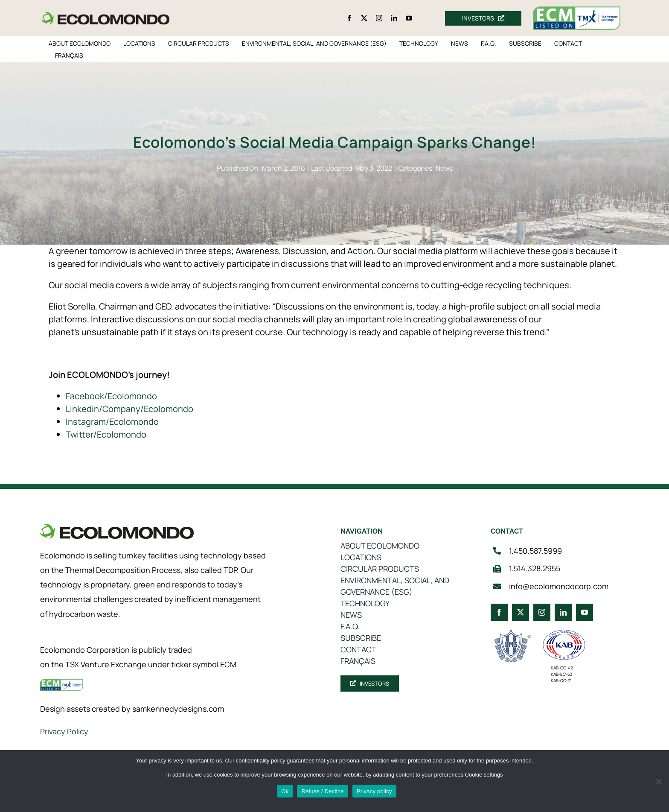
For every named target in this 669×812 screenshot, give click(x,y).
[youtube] (409, 18)
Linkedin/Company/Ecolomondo (129, 409)
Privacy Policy (64, 731)
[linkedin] (394, 18)
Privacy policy (374, 791)
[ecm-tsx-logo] (577, 10)
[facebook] (349, 18)
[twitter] (364, 18)
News (444, 168)
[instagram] (379, 18)
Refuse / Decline (322, 791)
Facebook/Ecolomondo (111, 396)
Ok (285, 791)
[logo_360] (105, 15)
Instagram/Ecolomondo (112, 422)
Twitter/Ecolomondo (106, 434)
